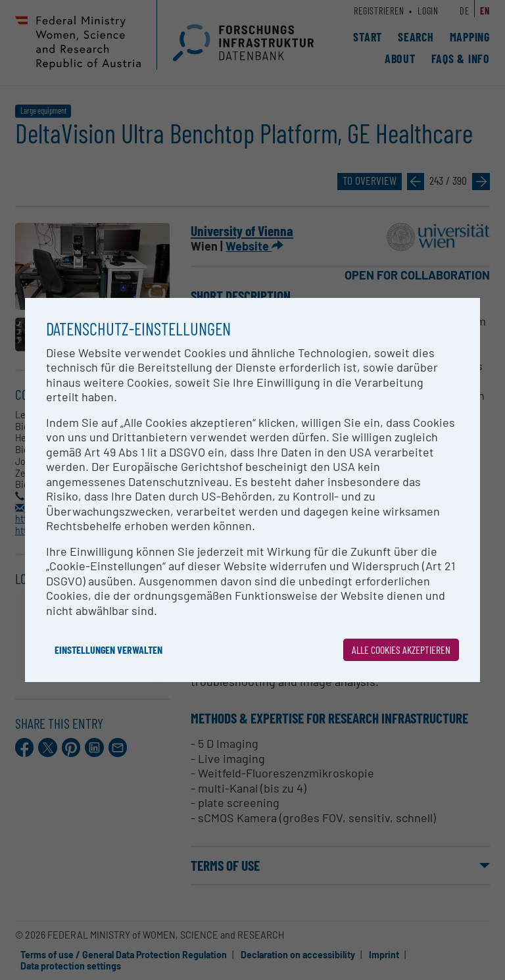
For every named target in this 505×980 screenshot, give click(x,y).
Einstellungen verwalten (108, 649)
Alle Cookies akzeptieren (401, 649)
